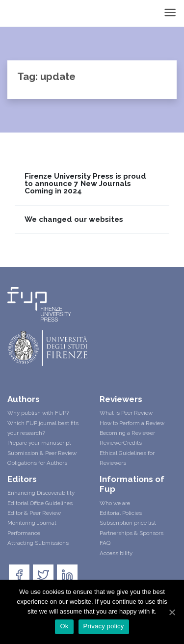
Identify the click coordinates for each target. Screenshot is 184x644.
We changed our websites (74, 220)
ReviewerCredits (121, 443)
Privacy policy (104, 626)
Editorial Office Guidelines (40, 503)
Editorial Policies (121, 513)
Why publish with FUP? (38, 413)
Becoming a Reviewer (127, 433)
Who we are (115, 503)
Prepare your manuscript (39, 443)
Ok (64, 626)
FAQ (105, 543)
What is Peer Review (126, 413)
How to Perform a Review (132, 423)
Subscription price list (128, 523)
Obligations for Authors (37, 463)
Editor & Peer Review (34, 513)
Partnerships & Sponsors (131, 533)
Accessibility (116, 553)
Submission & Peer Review (42, 453)
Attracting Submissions (38, 543)
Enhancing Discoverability (41, 493)
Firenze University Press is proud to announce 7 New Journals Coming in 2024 (85, 184)
